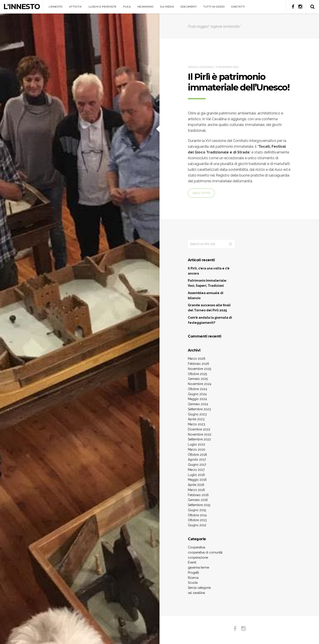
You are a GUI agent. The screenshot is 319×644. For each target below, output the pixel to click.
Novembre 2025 (199, 369)
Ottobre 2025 (197, 374)
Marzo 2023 (196, 424)
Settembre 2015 (199, 505)
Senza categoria (200, 67)
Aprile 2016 (196, 485)
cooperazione (198, 558)
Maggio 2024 (197, 399)
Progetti (193, 573)
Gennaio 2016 (198, 500)
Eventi (192, 562)
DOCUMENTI (189, 7)
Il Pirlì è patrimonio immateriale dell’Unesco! (239, 82)
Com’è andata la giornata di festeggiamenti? (210, 320)
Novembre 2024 (200, 384)
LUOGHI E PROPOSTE (103, 7)
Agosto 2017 (197, 459)
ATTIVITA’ (76, 7)
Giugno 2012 (197, 525)
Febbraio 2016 (198, 495)
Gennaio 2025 (198, 379)
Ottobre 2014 (197, 515)
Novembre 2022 (200, 434)
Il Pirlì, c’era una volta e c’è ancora (209, 271)
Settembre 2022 (199, 439)
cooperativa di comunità (205, 552)
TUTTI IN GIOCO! (214, 7)
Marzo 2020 (197, 450)
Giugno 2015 (197, 510)
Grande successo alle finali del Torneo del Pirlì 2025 (209, 308)
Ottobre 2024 (197, 389)
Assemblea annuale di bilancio (206, 295)
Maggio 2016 (197, 480)
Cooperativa (196, 547)
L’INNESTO (56, 7)
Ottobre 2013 (197, 520)
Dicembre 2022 (199, 429)
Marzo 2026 (197, 359)
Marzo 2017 (196, 470)
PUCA (127, 7)
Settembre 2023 (199, 409)
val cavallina (196, 593)
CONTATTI (238, 7)
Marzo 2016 (196, 490)
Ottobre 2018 (197, 455)
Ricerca (193, 578)
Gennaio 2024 (198, 404)
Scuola (193, 583)
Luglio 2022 (196, 444)
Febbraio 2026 (198, 364)
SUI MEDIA (167, 7)
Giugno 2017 (197, 465)
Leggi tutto (201, 193)
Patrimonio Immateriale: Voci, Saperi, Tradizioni (207, 283)
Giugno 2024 (197, 394)
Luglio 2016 (196, 475)
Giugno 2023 (197, 414)
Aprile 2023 (196, 419)
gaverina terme (198, 567)
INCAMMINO (145, 7)
